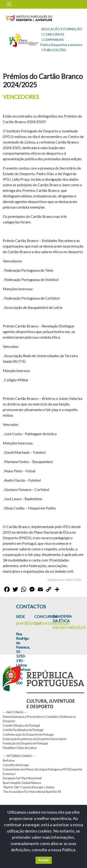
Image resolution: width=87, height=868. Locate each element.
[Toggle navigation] (9, 4)
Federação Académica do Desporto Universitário (35, 739)
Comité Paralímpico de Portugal (23, 730)
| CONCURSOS (53, 34)
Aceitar (44, 860)
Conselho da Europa (16, 765)
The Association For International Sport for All (32, 792)
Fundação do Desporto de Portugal (25, 743)
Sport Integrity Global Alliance (22, 783)
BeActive (9, 760)
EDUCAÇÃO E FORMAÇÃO (62, 29)
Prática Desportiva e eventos (61, 45)
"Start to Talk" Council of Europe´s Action (29, 787)
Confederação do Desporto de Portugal (28, 734)
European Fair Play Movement (22, 778)
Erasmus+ (9, 774)
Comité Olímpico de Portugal (21, 725)
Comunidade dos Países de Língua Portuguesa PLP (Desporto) (42, 769)
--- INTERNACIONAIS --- (19, 756)
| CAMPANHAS (53, 40)
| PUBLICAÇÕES (54, 50)
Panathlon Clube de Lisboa (20, 748)
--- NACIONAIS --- (15, 712)
